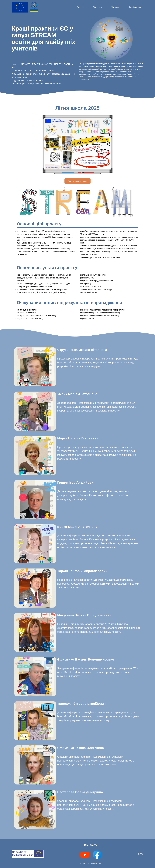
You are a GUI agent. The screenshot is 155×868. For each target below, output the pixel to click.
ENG (141, 854)
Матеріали (116, 7)
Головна (81, 7)
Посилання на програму (77, 181)
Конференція (135, 7)
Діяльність (98, 7)
